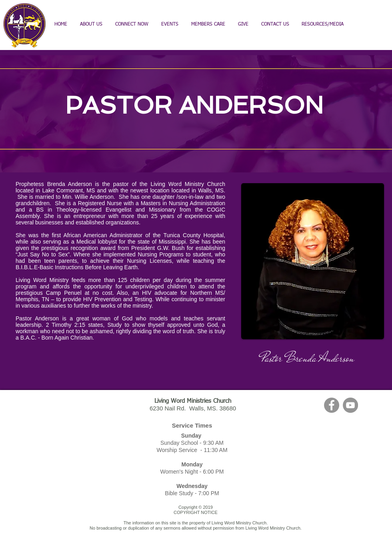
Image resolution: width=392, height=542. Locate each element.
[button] (208, 25)
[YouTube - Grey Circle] (350, 405)
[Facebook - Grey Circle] (332, 405)
